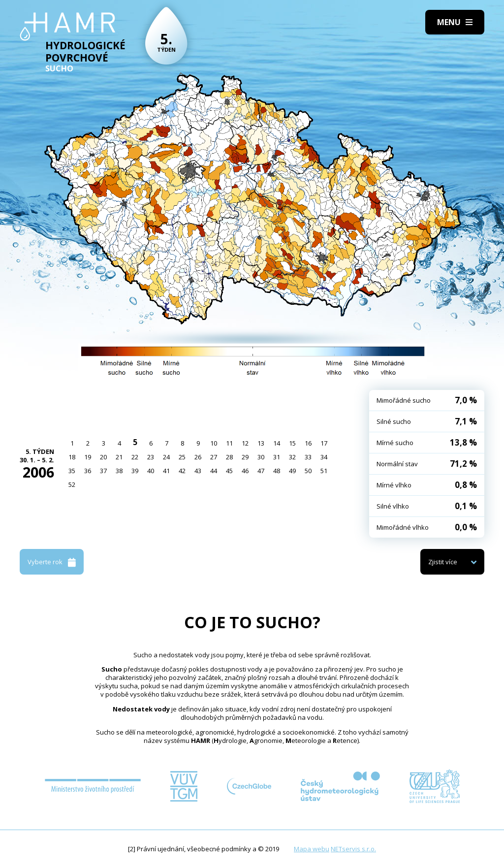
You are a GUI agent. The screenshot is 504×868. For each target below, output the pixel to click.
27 (214, 457)
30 (261, 457)
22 (135, 457)
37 (103, 471)
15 (292, 443)
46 (245, 471)
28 (229, 457)
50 (308, 471)
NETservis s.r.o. (353, 849)
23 (151, 457)
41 (166, 471)
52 (72, 484)
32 (292, 457)
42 (182, 471)
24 (166, 457)
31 (277, 457)
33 (308, 457)
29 (245, 457)
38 (119, 471)
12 (245, 443)
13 (261, 443)
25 (182, 457)
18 (72, 457)
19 (88, 457)
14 (277, 443)
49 (292, 471)
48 (277, 471)
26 (198, 457)
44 (214, 471)
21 (119, 457)
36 (88, 471)
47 (261, 471)
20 (103, 457)
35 (72, 471)
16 (308, 443)
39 (135, 471)
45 (229, 471)
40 (151, 471)
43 (198, 471)
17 (324, 443)
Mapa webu (312, 849)
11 (229, 443)
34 (324, 457)
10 (214, 443)
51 (324, 471)
